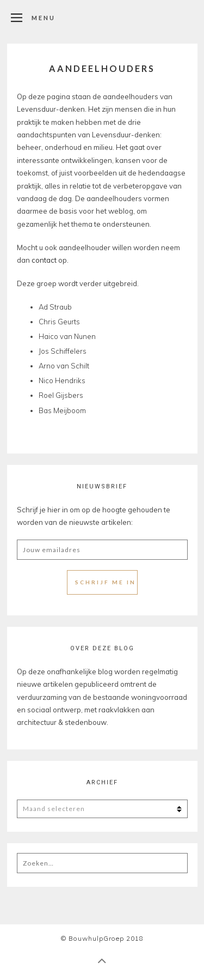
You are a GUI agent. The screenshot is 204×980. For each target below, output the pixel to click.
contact (45, 260)
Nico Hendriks (62, 380)
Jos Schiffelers (63, 351)
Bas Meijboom (62, 410)
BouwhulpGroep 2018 (106, 938)
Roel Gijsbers (61, 395)
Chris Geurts (59, 322)
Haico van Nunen (67, 336)
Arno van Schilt (64, 366)
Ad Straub (55, 307)
